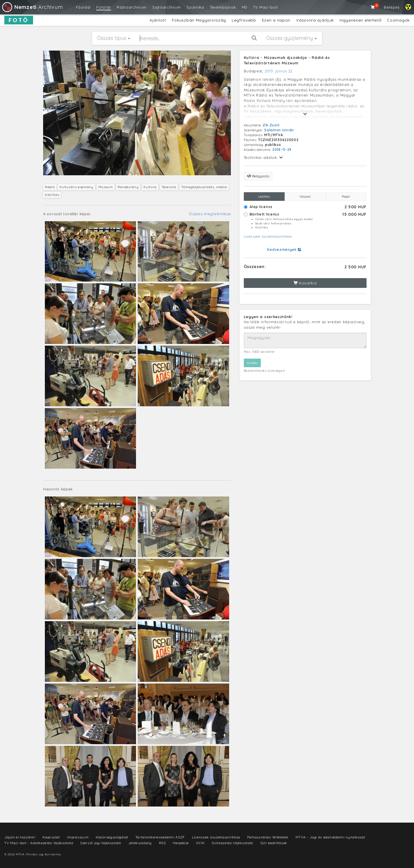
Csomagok (398, 20)
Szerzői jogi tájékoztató (101, 843)
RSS (162, 843)
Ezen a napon (276, 20)
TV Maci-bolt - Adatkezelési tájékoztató (39, 843)
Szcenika (195, 7)
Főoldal (83, 7)
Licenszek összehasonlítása (268, 236)
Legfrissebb (244, 20)
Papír (346, 196)
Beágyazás (258, 176)
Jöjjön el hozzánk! (20, 837)
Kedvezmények (284, 250)
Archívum (32, 7)
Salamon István (279, 130)
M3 (245, 7)
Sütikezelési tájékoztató (232, 843)
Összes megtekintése (210, 214)
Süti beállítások (274, 843)
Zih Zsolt (271, 125)
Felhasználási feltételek (268, 837)
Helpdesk (181, 843)
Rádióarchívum (132, 7)
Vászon (305, 196)
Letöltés (264, 196)
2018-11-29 (282, 150)
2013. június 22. (279, 71)
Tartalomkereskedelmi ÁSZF (160, 837)
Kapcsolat (51, 837)
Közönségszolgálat (112, 837)
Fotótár (104, 7)
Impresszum (78, 837)
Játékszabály (140, 843)
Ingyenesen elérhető (360, 20)
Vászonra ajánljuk (315, 20)
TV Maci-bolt (265, 7)
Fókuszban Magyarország (199, 20)
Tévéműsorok (223, 7)
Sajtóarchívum (167, 7)
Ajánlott (158, 20)
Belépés (392, 7)
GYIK (201, 843)
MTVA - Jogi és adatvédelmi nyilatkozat (330, 837)
